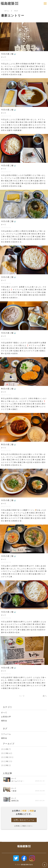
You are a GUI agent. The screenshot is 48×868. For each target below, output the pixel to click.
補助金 (4, 721)
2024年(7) (6, 749)
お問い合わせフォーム (24, 820)
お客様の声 (6, 717)
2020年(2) (6, 765)
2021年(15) (7, 761)
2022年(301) (7, 757)
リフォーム (6, 734)
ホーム (7, 11)
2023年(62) (7, 753)
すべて (4, 712)
